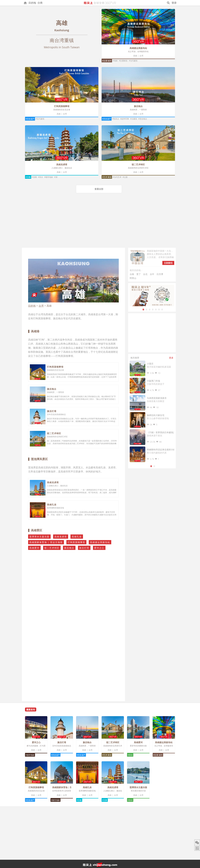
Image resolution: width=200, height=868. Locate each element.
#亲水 (41, 177)
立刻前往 (168, 263)
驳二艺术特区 (138, 164)
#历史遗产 (30, 119)
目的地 (32, 3)
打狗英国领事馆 (62, 106)
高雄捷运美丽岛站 (138, 48)
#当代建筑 (133, 61)
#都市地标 (49, 177)
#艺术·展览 (107, 177)
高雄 (135, 56)
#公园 (125, 177)
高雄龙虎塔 (62, 164)
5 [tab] (156, 309)
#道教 (34, 177)
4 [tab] (153, 309)
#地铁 (115, 61)
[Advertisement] (100, 224)
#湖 (56, 177)
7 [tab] (162, 309)
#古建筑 (134, 119)
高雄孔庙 (52, 505)
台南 (132, 274)
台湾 (141, 56)
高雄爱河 (34, 548)
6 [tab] (159, 309)
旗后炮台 (138, 106)
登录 (174, 3)
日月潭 (160, 274)
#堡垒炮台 (143, 119)
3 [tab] (150, 309)
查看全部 (99, 189)
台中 (152, 274)
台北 (145, 274)
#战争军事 (125, 119)
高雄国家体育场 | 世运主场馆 (46, 542)
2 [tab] (147, 309)
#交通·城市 (107, 61)
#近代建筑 (40, 119)
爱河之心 (99, 548)
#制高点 (116, 119)
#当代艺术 (117, 177)
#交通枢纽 (123, 61)
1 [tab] (143, 309)
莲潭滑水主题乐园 (39, 537)
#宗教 (28, 177)
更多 (171, 358)
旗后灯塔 (52, 411)
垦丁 (139, 274)
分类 (40, 3)
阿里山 (133, 278)
